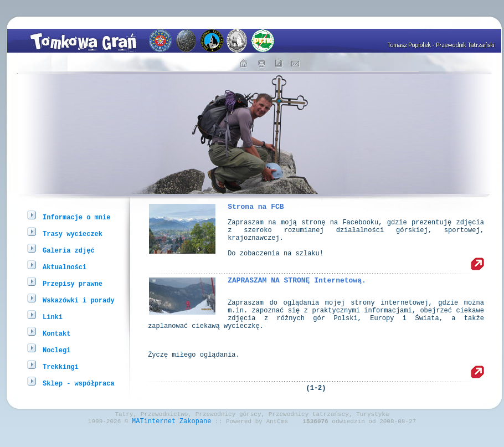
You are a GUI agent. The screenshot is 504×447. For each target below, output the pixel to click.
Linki (53, 317)
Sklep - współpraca (79, 383)
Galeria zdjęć (69, 250)
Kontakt (56, 333)
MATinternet (154, 438)
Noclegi (56, 350)
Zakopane (196, 438)
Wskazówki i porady (79, 300)
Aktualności (65, 267)
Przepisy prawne (73, 283)
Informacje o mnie (76, 217)
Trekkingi (61, 366)
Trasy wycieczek (73, 233)
